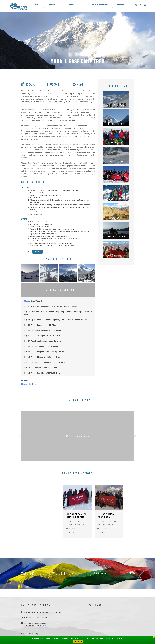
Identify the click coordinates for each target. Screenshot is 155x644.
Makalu (27, 301)
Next (135, 436)
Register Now (78, 641)
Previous (20, 436)
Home (37, 5)
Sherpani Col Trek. (29, 384)
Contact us (37, 252)
